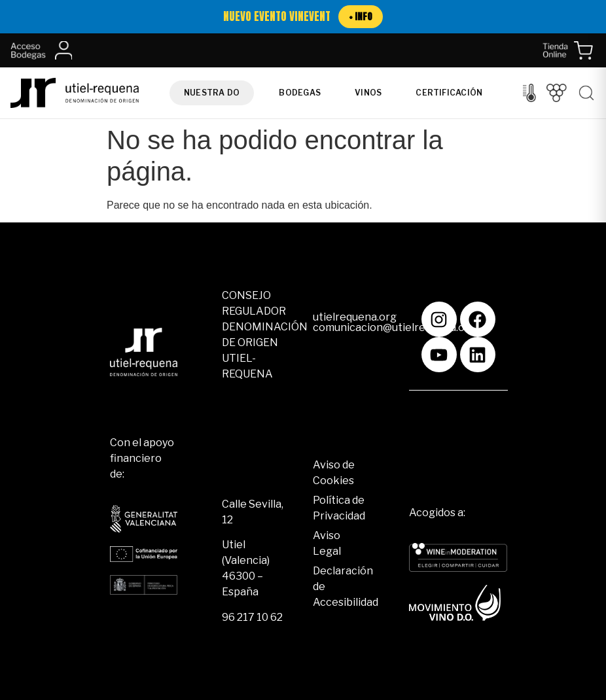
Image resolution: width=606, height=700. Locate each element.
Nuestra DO (212, 93)
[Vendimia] (557, 93)
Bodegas (300, 93)
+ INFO (361, 17)
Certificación (449, 93)
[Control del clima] (529, 93)
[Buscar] (586, 93)
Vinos (368, 93)
